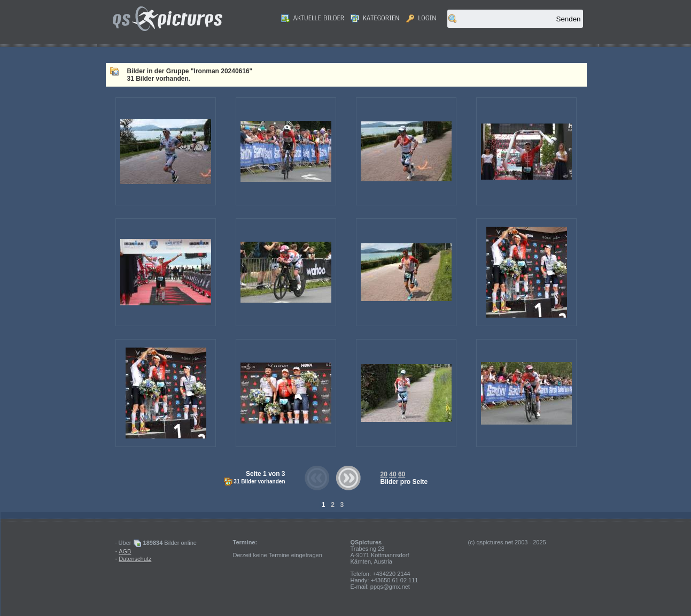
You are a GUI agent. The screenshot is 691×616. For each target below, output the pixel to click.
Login (421, 18)
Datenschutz (135, 559)
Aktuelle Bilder (313, 18)
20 (384, 474)
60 (402, 474)
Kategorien (375, 18)
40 (393, 474)
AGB (125, 551)
